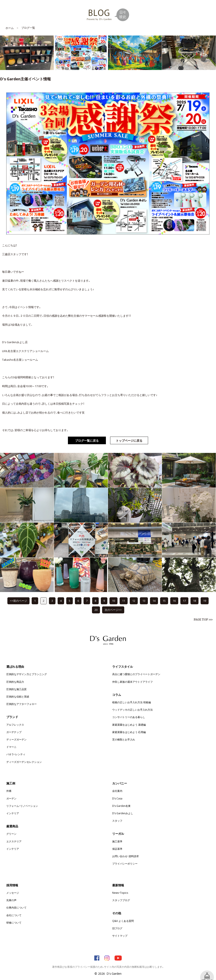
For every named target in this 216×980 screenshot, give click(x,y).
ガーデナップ (14, 726)
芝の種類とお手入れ (124, 733)
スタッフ (117, 814)
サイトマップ (120, 929)
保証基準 (117, 842)
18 (194, 594)
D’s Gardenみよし (123, 807)
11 (124, 594)
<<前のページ (18, 594)
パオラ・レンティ (16, 748)
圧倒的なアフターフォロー (22, 698)
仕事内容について (16, 901)
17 (184, 594)
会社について (14, 909)
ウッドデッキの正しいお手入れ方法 (132, 703)
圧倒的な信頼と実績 (18, 690)
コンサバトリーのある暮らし (129, 711)
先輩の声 (11, 894)
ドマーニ (11, 740)
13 (144, 594)
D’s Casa (117, 792)
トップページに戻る (129, 434)
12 (134, 594)
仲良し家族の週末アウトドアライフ (132, 675)
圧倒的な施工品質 (16, 683)
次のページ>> (113, 603)
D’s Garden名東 (121, 799)
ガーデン (11, 792)
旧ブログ (117, 922)
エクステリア (14, 835)
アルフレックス (15, 718)
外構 (9, 784)
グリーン (11, 827)
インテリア (13, 807)
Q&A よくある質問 (123, 914)
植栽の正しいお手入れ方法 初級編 (132, 696)
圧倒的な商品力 (15, 675)
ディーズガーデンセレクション (24, 755)
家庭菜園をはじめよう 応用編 (129, 726)
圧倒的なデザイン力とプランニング (27, 668)
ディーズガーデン (16, 733)
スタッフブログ (121, 894)
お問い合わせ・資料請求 (126, 850)
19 (205, 594)
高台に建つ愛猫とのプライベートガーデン (136, 668)
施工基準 (117, 835)
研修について (14, 916)
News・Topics (120, 886)
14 (154, 594)
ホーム (10, 21)
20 (96, 603)
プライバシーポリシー (125, 857)
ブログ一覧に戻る (87, 434)
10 (113, 594)
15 (164, 594)
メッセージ (13, 886)
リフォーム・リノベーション (22, 799)
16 (174, 594)
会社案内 (117, 784)
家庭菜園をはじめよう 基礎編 (129, 718)
